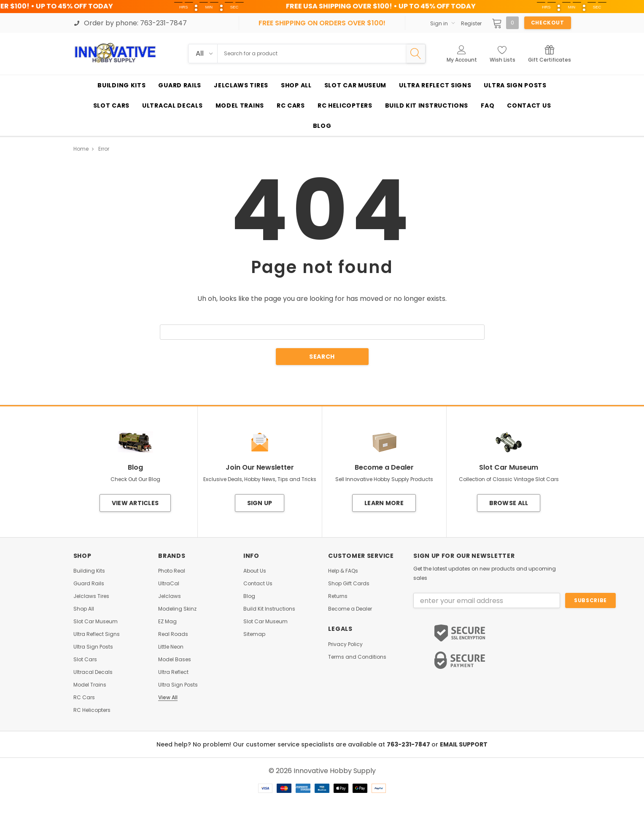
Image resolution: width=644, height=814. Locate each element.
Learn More (384, 503)
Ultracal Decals (93, 672)
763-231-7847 (409, 744)
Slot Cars (85, 660)
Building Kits (89, 571)
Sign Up (260, 503)
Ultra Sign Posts (93, 647)
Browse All (509, 503)
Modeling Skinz (177, 609)
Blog (249, 596)
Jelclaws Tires (91, 596)
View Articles (135, 503)
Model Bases (175, 660)
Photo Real (172, 571)
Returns (338, 596)
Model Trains (90, 685)
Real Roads (173, 634)
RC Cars (84, 698)
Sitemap (254, 634)
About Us (255, 571)
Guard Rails (89, 584)
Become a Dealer (350, 609)
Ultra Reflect (173, 672)
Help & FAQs (343, 571)
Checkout (548, 23)
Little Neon (171, 647)
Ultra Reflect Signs (97, 634)
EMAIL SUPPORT (464, 744)
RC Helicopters (92, 710)
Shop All (84, 609)
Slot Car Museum (96, 622)
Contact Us (258, 584)
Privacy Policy (345, 644)
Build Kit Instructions (269, 609)
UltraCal (169, 584)
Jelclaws (170, 596)
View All (168, 698)
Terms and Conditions (357, 657)
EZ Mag (167, 622)
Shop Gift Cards (349, 584)
